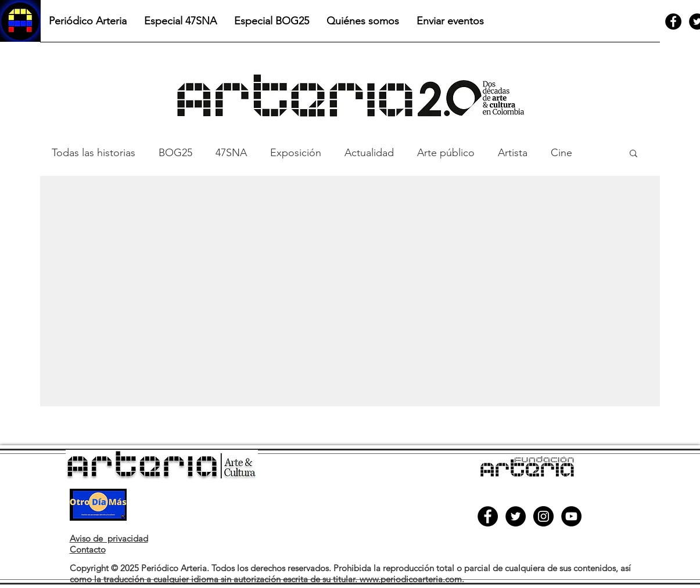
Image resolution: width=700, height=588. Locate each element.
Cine (561, 153)
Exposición (296, 153)
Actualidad (369, 153)
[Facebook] (673, 21)
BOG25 (175, 153)
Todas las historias (94, 153)
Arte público (446, 153)
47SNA (231, 153)
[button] (633, 154)
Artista (513, 153)
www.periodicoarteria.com (411, 579)
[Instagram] (543, 516)
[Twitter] (516, 516)
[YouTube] (571, 516)
